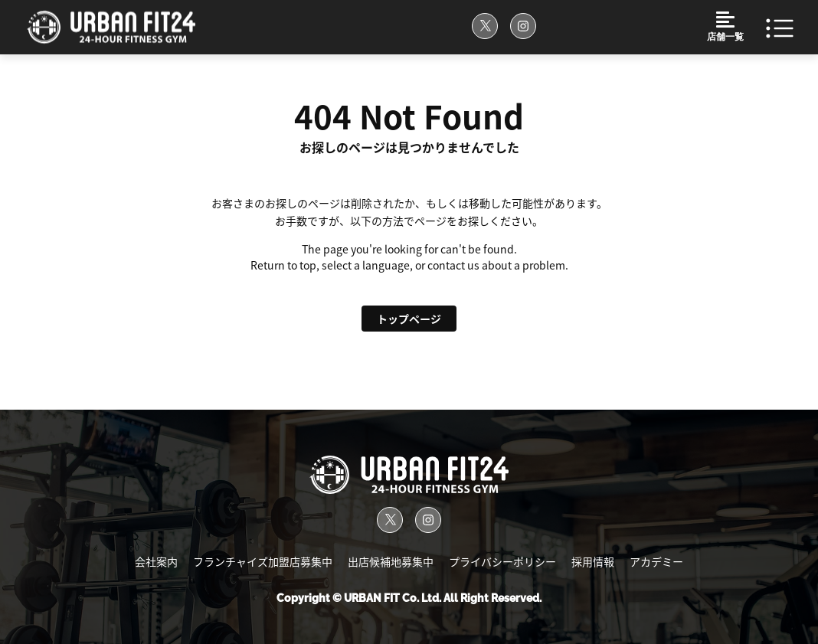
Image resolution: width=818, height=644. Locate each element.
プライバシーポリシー (502, 562)
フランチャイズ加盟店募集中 (263, 562)
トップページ (409, 319)
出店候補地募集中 (391, 562)
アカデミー (656, 562)
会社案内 (156, 562)
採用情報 (593, 562)
